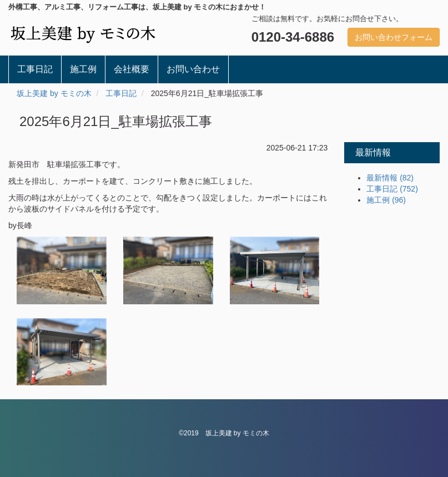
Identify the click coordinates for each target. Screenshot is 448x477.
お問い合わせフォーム (394, 37)
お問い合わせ (193, 69)
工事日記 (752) (392, 189)
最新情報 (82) (390, 178)
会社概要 (132, 69)
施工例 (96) (386, 200)
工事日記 (35, 69)
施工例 (83, 69)
